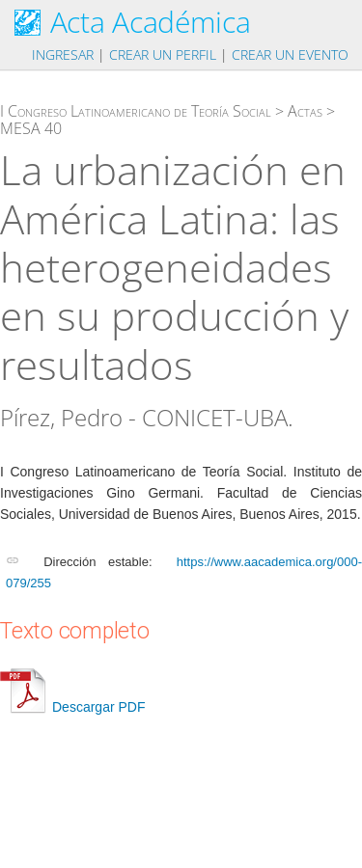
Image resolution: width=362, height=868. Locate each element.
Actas (305, 111)
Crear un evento (290, 54)
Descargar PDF (72, 707)
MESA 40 (31, 128)
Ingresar (63, 54)
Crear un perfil (163, 54)
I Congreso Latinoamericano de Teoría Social (136, 111)
